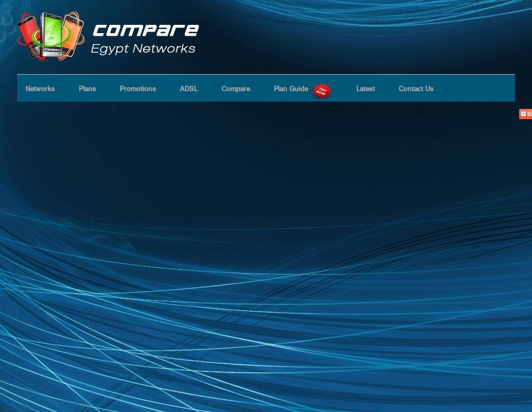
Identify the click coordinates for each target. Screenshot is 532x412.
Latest (366, 89)
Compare (236, 89)
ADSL (189, 89)
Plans (87, 89)
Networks (40, 89)
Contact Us (416, 89)
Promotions (138, 89)
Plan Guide (303, 89)
